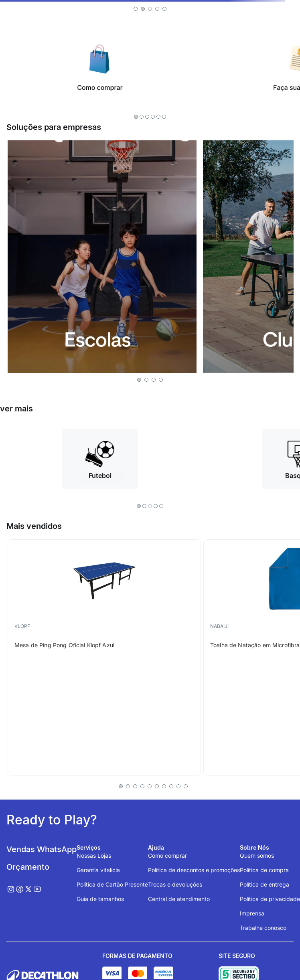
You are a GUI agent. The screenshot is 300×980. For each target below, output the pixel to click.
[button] (136, 9)
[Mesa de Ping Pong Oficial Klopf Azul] (104, 657)
